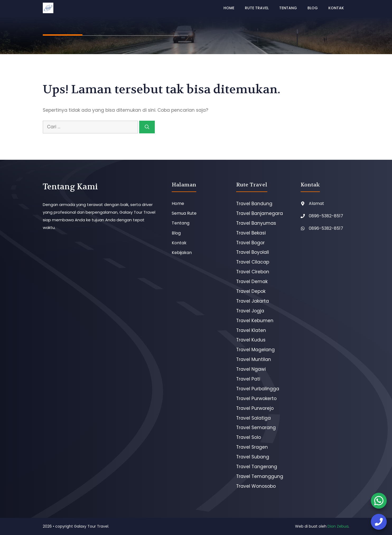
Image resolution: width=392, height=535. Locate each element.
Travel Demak (252, 281)
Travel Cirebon (253, 272)
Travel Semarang (256, 428)
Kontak (336, 8)
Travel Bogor (250, 243)
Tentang (288, 8)
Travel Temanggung (260, 476)
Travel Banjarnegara (260, 213)
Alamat (316, 203)
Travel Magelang (255, 350)
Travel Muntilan (254, 359)
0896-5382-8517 (326, 216)
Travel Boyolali (253, 252)
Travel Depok (251, 291)
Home (229, 8)
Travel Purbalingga (258, 389)
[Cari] (147, 127)
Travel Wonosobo (256, 486)
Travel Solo (249, 437)
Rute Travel (257, 8)
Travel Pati (248, 379)
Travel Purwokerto (256, 398)
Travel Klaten (251, 330)
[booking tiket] (379, 501)
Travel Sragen (252, 447)
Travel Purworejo (255, 408)
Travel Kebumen (255, 321)
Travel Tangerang (257, 467)
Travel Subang (253, 457)
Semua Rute (184, 213)
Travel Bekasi (251, 233)
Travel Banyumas (256, 223)
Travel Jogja (250, 311)
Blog (313, 8)
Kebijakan (182, 253)
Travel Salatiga (253, 418)
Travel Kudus (251, 340)
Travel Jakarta (253, 301)
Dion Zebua (338, 526)
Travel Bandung (254, 204)
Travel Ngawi (251, 369)
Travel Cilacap (253, 262)
